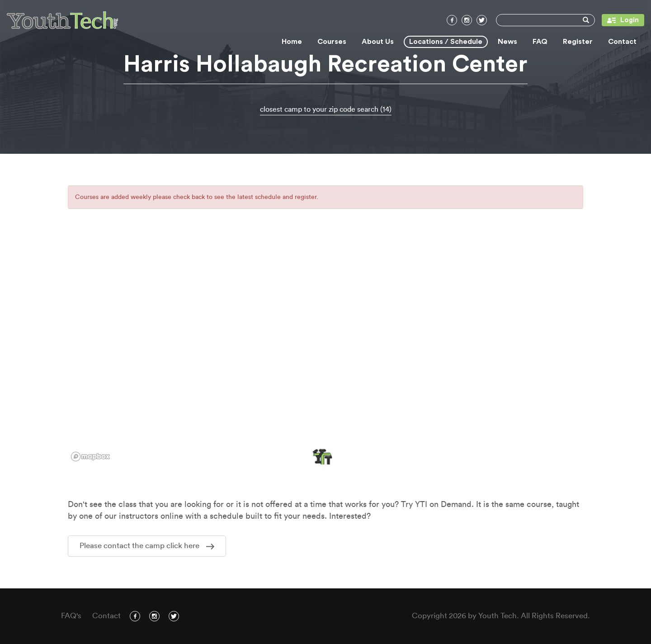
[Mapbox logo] (90, 457)
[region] (325, 351)
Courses (332, 42)
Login (620, 20)
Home (292, 42)
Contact (622, 42)
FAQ (540, 42)
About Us (378, 42)
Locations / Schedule (446, 42)
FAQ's (71, 616)
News (507, 42)
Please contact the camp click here (147, 546)
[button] (321, 459)
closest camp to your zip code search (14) (326, 109)
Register (578, 42)
